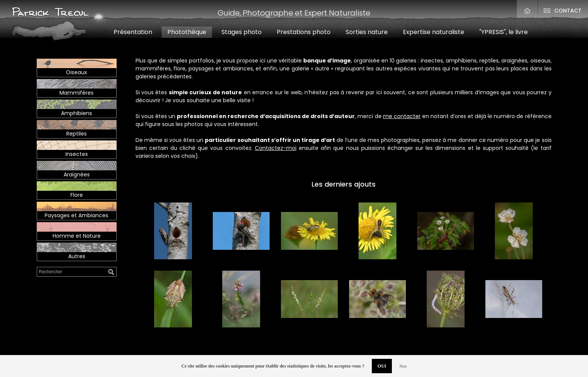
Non (403, 366)
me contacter (402, 116)
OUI (382, 366)
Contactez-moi (276, 148)
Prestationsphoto (304, 32)
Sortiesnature (367, 32)
